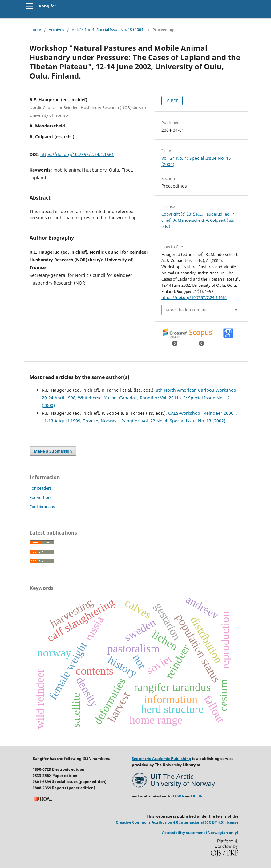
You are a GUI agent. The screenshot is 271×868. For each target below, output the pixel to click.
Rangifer (48, 6)
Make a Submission (53, 451)
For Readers (40, 488)
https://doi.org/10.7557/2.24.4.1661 (77, 154)
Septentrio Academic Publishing (162, 759)
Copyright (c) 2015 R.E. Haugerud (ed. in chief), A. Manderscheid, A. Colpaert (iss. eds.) (198, 220)
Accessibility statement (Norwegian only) (200, 832)
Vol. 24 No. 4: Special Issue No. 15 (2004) (108, 30)
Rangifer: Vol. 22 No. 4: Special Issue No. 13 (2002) (173, 421)
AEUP (198, 796)
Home (35, 30)
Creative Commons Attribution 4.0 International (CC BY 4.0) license (177, 822)
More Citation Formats (186, 310)
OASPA (178, 796)
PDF (174, 101)
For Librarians (42, 507)
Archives (56, 30)
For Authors (40, 497)
